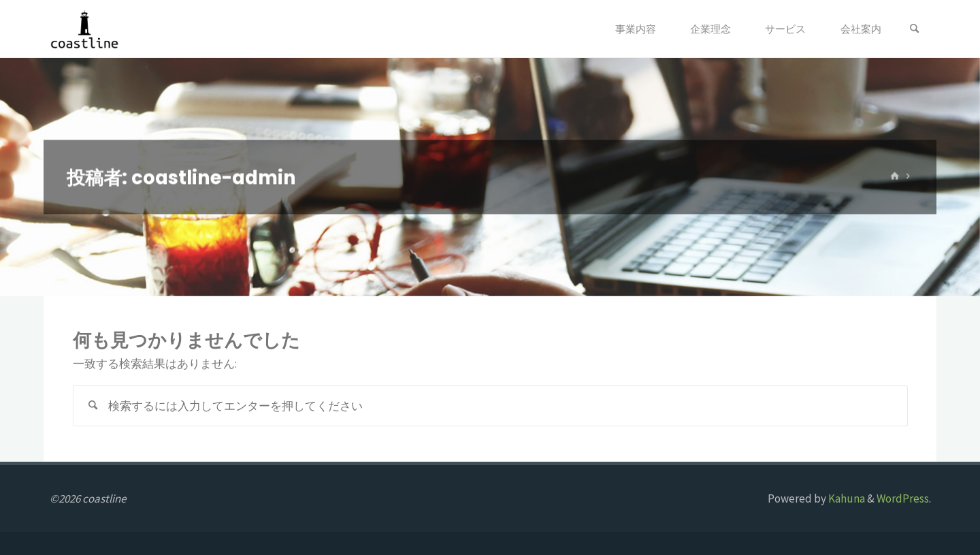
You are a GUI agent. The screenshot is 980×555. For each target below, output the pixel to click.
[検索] (915, 29)
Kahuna (846, 498)
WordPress (903, 498)
